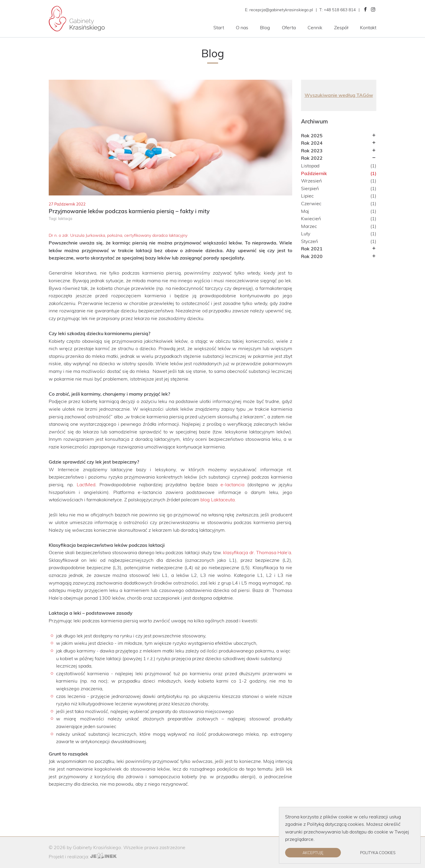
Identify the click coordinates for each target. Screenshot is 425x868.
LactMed (86, 484)
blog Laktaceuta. (218, 500)
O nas (242, 27)
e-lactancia (232, 484)
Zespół (341, 27)
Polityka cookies (378, 853)
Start (219, 27)
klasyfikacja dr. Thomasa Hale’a (257, 552)
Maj (305, 211)
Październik (314, 173)
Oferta (289, 27)
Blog (265, 27)
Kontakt (368, 27)
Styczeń (309, 241)
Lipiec (307, 196)
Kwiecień (311, 218)
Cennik (315, 27)
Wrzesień (311, 181)
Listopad (310, 166)
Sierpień (310, 188)
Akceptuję (313, 853)
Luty (306, 234)
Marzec (309, 226)
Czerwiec (311, 203)
